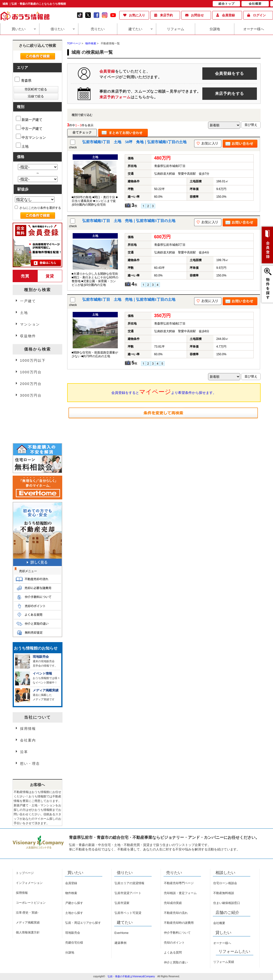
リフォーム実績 (224, 962)
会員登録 (228, 15)
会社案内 (28, 740)
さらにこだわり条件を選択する (38, 208)
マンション (30, 324)
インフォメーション (29, 883)
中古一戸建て (29, 128)
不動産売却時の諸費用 (179, 923)
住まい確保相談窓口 (227, 903)
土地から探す (74, 913)
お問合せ (197, 15)
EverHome (122, 933)
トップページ (25, 873)
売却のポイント (174, 943)
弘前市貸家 (122, 903)
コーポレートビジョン (31, 903)
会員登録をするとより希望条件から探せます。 (164, 392)
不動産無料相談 (224, 893)
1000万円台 (31, 372)
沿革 (24, 752)
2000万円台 (31, 384)
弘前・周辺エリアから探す (83, 923)
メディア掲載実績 (28, 923)
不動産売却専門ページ (179, 883)
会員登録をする (230, 73)
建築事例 (121, 943)
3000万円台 (31, 395)
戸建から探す (74, 903)
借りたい (58, 29)
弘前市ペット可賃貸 (128, 913)
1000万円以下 (33, 360)
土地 (22, 146)
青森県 (23, 81)
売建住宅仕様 (74, 943)
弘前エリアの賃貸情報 (129, 883)
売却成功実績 (173, 903)
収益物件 (28, 336)
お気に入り (137, 15)
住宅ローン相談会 (225, 883)
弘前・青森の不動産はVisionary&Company (131, 976)
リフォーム (176, 29)
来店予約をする (230, 94)
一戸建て (28, 301)
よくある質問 (173, 953)
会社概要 (219, 923)
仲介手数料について (177, 933)
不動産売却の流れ (176, 913)
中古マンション (31, 137)
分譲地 (215, 29)
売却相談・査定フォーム (180, 893)
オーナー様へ (254, 29)
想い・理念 (30, 763)
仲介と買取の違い (176, 962)
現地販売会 (73, 933)
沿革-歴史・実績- (27, 913)
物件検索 (71, 893)
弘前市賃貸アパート (128, 893)
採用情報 (28, 729)
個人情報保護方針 (28, 932)
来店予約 (166, 15)
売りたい (98, 29)
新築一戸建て (29, 119)
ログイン (259, 15)
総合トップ (227, 4)
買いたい (19, 29)
